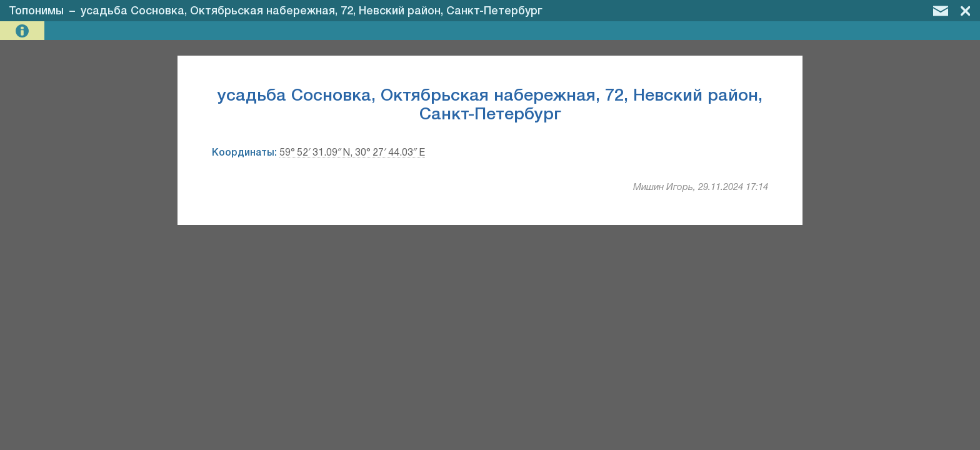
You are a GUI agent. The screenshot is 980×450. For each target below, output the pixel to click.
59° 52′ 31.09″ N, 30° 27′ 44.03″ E (352, 153)
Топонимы (36, 11)
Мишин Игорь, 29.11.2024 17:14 (701, 187)
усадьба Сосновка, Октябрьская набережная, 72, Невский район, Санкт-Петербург (312, 11)
